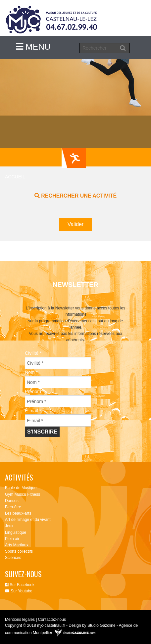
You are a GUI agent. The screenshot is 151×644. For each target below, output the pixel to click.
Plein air (12, 539)
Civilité (33, 353)
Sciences (13, 558)
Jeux (9, 526)
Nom (31, 372)
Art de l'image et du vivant (28, 520)
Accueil (15, 177)
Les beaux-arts (18, 513)
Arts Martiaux (17, 545)
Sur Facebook (20, 585)
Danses (12, 501)
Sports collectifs (19, 551)
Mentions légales (20, 620)
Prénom (34, 391)
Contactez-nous (52, 620)
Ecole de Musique (21, 488)
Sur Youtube (19, 591)
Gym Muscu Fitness (23, 494)
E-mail (33, 411)
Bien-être (13, 507)
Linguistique (16, 532)
